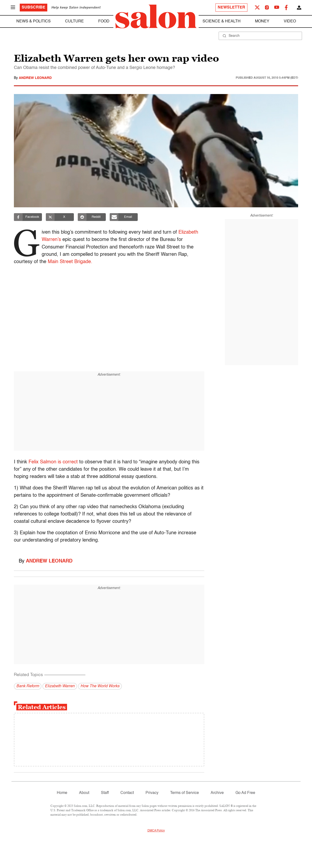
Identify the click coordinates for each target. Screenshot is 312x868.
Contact (127, 793)
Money (262, 21)
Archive (217, 793)
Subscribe (34, 8)
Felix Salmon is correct (53, 462)
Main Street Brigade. (70, 262)
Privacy (152, 793)
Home (62, 793)
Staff (105, 793)
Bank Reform (28, 686)
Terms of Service (185, 793)
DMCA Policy (156, 831)
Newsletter (231, 8)
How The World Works (100, 686)
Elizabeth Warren (60, 686)
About (84, 793)
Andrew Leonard (35, 78)
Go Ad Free (245, 793)
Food (104, 21)
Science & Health (222, 21)
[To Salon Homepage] (156, 17)
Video (290, 21)
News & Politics (34, 21)
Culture (74, 21)
